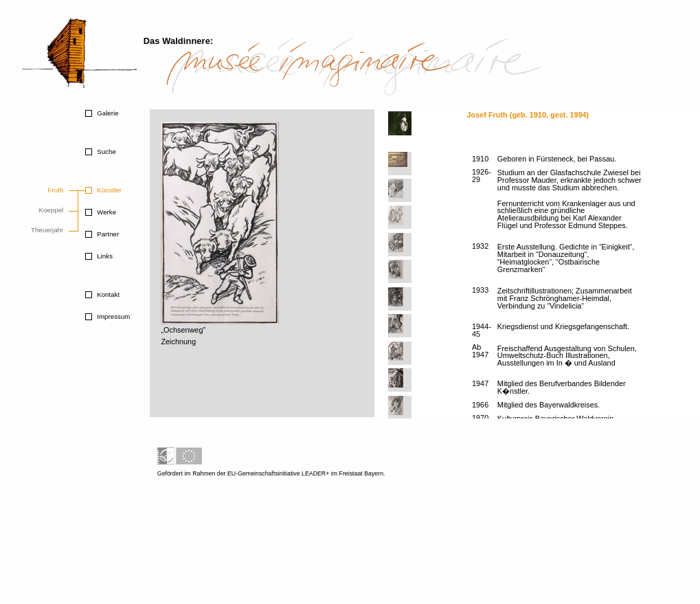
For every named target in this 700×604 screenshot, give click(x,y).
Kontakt (107, 294)
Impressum (112, 316)
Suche (105, 152)
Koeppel (51, 210)
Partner (107, 234)
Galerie (106, 113)
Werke (105, 212)
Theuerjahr (47, 230)
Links (104, 256)
